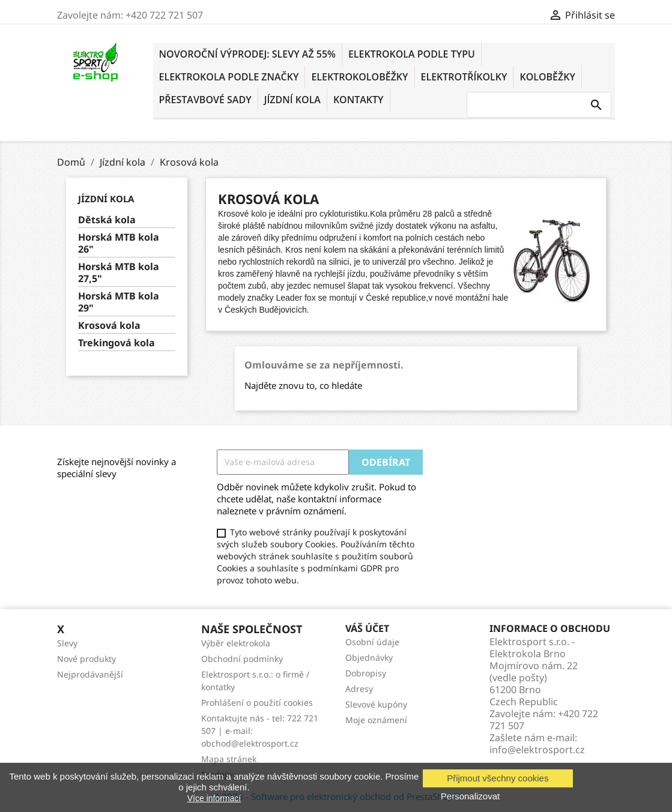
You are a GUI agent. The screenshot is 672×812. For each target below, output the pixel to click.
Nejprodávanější (90, 674)
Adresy (359, 689)
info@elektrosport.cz (537, 750)
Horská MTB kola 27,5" (119, 273)
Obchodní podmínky (242, 659)
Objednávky (369, 657)
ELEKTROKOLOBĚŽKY (359, 77)
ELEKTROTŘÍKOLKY (464, 77)
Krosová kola (109, 326)
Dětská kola (107, 220)
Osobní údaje (372, 642)
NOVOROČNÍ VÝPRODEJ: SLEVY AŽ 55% (247, 54)
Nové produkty (86, 659)
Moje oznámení (376, 720)
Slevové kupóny (376, 704)
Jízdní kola (292, 100)
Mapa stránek (229, 759)
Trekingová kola (117, 343)
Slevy (67, 643)
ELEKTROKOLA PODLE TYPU (412, 54)
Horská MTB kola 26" (119, 243)
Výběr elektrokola (236, 643)
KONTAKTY (359, 100)
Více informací (214, 798)
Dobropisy (366, 673)
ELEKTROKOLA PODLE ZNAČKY (229, 77)
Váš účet (367, 628)
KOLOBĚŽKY (547, 77)
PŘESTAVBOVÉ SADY (205, 100)
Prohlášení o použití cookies (257, 702)
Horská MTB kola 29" (119, 302)
